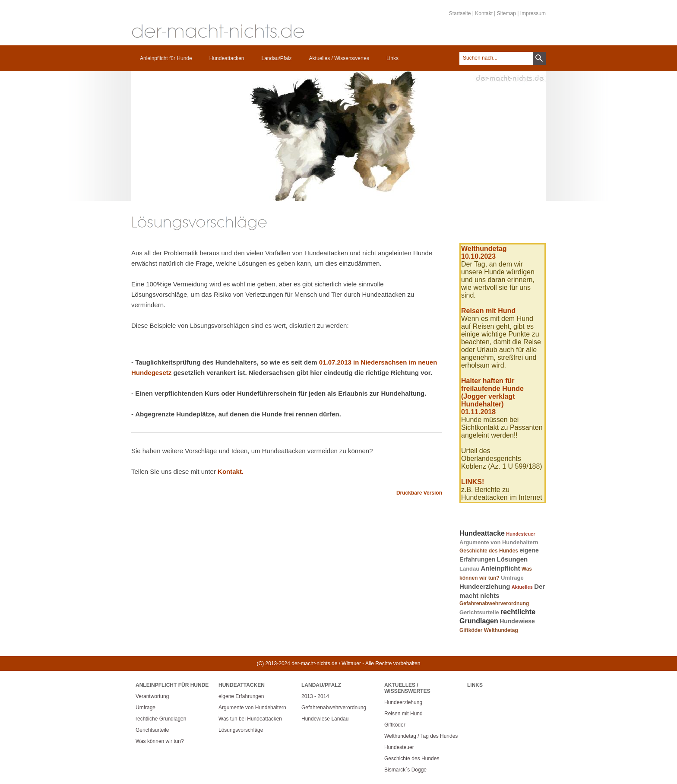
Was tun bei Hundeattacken (250, 719)
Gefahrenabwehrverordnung (494, 603)
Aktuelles (522, 587)
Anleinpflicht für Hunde (166, 58)
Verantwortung (152, 696)
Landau (469, 569)
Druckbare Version (419, 493)
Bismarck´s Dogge (405, 770)
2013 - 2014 (315, 696)
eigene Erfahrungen (241, 696)
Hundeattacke (482, 533)
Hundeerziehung (485, 586)
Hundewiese (517, 621)
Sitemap (506, 13)
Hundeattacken (227, 58)
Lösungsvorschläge (241, 730)
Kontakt (484, 13)
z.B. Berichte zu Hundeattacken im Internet (502, 494)
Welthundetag (501, 630)
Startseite (460, 13)
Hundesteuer (520, 534)
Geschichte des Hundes (489, 551)
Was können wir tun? (160, 741)
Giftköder (471, 630)
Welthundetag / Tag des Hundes (421, 736)
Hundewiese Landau (325, 719)
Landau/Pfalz (276, 58)
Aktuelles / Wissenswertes (339, 58)
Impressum (533, 13)
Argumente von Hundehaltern (499, 542)
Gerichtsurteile (479, 612)
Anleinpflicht (501, 568)
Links (392, 58)
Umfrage (512, 578)
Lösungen (512, 559)
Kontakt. (231, 471)
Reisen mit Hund (403, 714)
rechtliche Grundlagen (161, 719)
